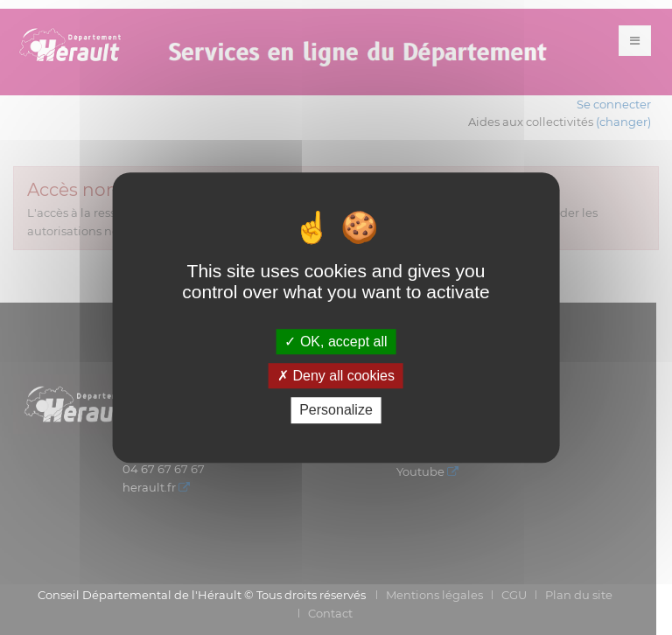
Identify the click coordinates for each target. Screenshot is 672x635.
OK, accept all (336, 342)
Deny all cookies (336, 376)
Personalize (336, 411)
